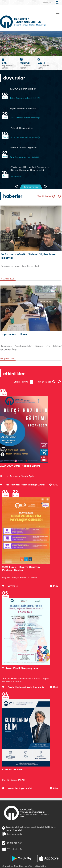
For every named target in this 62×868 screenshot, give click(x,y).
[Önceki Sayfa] (17, 186)
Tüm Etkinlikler (44, 382)
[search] (58, 2)
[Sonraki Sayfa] (45, 186)
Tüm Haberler (44, 196)
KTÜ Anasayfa (45, 3)
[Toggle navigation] (58, 15)
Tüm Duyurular (31, 187)
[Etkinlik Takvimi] (33, 382)
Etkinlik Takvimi (21, 382)
